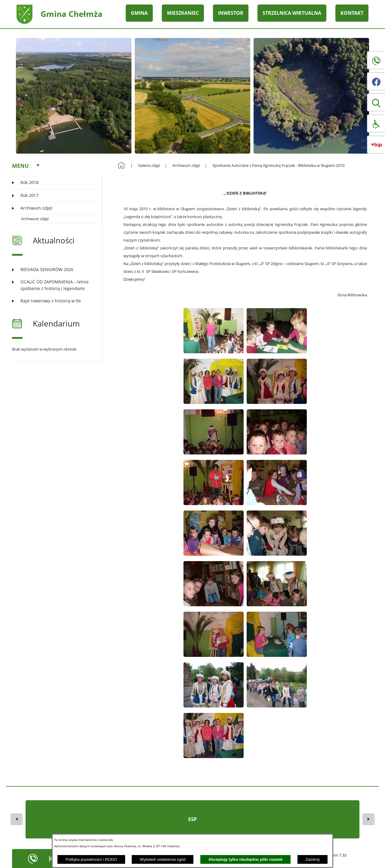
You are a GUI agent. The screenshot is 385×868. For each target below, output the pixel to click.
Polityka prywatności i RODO (91, 859)
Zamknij (313, 859)
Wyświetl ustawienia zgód (163, 859)
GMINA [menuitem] (139, 13)
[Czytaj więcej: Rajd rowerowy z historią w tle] (53, 301)
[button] (376, 102)
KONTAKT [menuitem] (352, 13)
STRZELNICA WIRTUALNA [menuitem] (292, 13)
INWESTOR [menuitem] (231, 13)
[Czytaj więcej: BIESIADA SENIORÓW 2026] (53, 269)
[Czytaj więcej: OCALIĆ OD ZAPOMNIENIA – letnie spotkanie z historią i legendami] (53, 285)
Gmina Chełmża (72, 14)
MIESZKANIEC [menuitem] (183, 13)
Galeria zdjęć (149, 165)
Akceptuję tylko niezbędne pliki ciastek (246, 859)
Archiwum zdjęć (35, 219)
